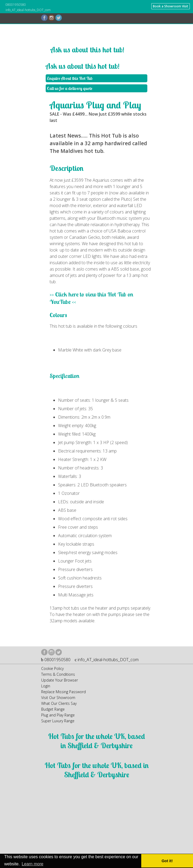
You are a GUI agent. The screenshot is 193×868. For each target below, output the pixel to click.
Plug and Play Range (58, 715)
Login (46, 686)
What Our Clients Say (59, 703)
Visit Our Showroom (58, 698)
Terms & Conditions (58, 674)
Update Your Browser (60, 680)
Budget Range (53, 709)
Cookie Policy (52, 668)
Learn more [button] (32, 864)
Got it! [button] (167, 861)
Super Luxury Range (58, 721)
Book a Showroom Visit (171, 6)
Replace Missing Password (63, 692)
